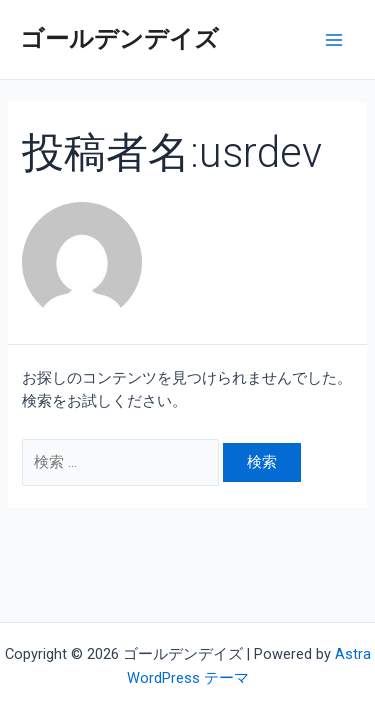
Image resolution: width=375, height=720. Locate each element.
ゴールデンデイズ (119, 39)
